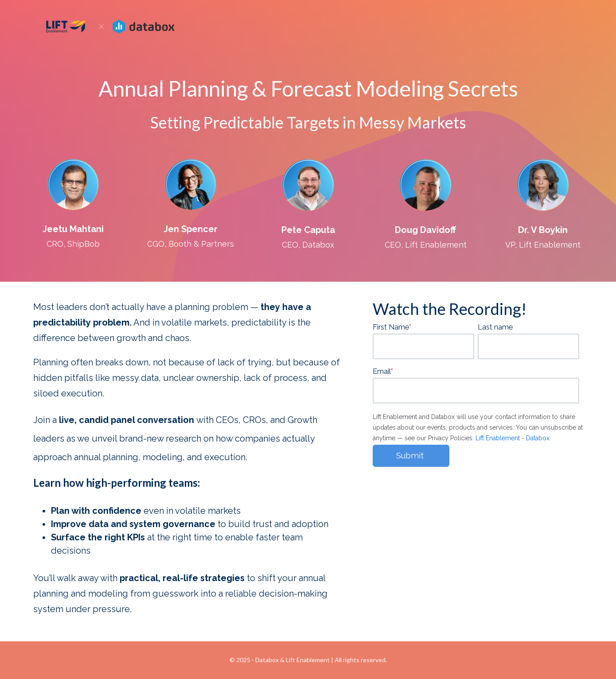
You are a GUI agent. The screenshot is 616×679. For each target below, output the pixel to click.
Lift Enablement (498, 438)
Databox (538, 438)
